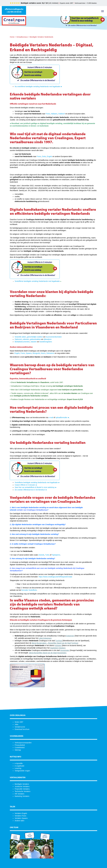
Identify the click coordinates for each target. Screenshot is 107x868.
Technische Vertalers (23, 791)
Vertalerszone (20, 727)
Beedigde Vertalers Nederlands (41, 37)
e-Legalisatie (19, 766)
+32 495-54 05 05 (14, 12)
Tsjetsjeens (56, 555)
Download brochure (22, 729)
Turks (47, 555)
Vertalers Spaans (21, 818)
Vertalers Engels (21, 813)
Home (12, 37)
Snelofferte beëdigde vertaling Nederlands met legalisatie (37, 281)
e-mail (51, 417)
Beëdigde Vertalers (22, 784)
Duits (44, 156)
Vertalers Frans (20, 816)
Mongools (36, 353)
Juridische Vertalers (22, 786)
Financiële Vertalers (22, 789)
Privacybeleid (20, 745)
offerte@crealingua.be (14, 9)
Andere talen (19, 821)
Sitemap (18, 750)
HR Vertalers (19, 794)
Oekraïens (50, 353)
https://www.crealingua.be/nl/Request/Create (55, 577)
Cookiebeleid (20, 748)
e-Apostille (19, 763)
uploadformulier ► (62, 417)
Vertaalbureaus (22, 37)
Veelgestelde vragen (22, 771)
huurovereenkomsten (54, 337)
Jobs (16, 724)
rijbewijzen (48, 339)
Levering (18, 768)
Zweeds (41, 555)
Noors (43, 353)
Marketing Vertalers (22, 796)
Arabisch (62, 114)
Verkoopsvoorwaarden (23, 743)
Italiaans (54, 114)
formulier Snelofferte (29, 590)
